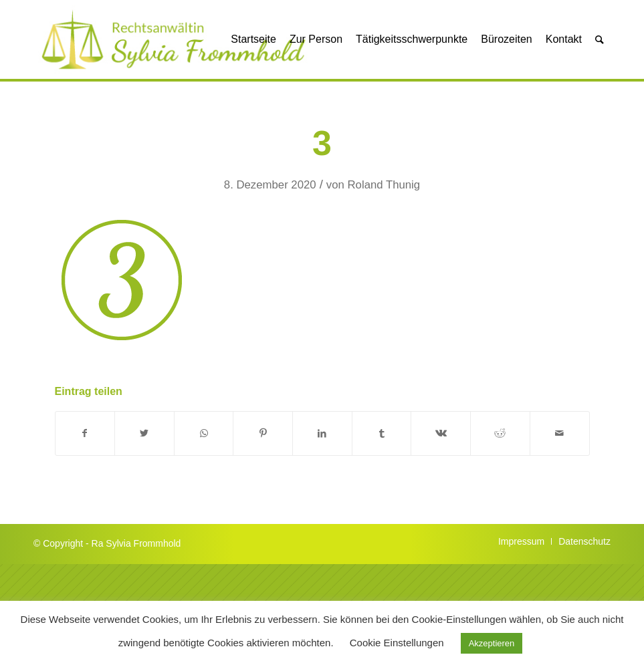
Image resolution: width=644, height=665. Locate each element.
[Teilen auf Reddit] (500, 433)
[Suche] (600, 39)
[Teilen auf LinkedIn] (322, 433)
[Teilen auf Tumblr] (382, 433)
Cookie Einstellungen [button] (397, 643)
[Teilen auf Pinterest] (263, 433)
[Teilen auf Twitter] (144, 433)
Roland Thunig (384, 185)
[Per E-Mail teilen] (560, 433)
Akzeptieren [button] (492, 643)
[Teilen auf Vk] (441, 433)
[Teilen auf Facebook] (85, 433)
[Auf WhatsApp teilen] (204, 433)
